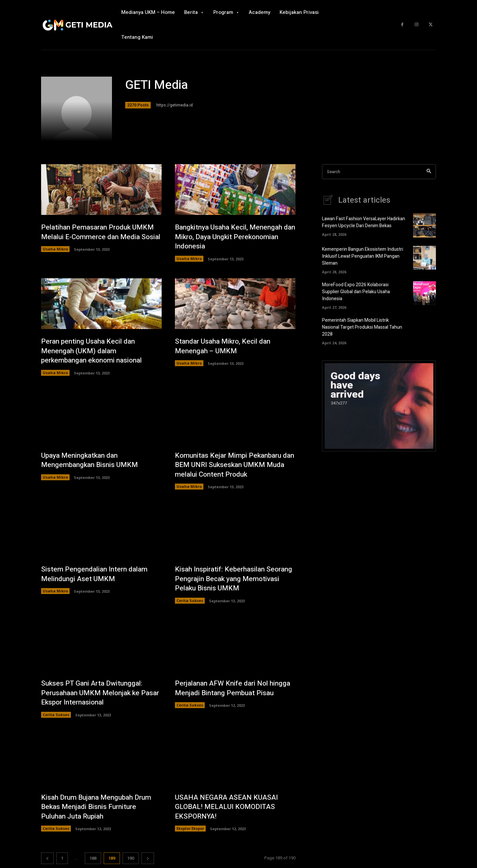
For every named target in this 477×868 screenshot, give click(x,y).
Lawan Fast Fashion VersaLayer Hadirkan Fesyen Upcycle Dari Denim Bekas (364, 222)
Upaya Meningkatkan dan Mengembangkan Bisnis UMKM (92, 461)
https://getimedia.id (175, 105)
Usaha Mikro (55, 259)
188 (93, 860)
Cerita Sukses (190, 602)
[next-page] (148, 860)
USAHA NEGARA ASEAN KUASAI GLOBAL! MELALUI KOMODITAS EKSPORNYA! (229, 808)
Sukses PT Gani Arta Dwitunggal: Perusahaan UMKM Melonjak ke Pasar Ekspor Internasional (94, 694)
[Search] (429, 172)
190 (131, 860)
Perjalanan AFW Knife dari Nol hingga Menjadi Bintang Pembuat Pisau (228, 694)
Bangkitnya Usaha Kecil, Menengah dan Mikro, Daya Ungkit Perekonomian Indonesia (232, 237)
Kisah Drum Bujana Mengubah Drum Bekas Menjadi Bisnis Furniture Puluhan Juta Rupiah (100, 808)
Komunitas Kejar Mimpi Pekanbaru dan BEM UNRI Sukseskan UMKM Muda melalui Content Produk (231, 466)
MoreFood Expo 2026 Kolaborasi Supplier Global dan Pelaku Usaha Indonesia (356, 292)
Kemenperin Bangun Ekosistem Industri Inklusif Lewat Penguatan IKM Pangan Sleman (363, 256)
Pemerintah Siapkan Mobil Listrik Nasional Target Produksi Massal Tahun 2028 (362, 327)
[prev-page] (47, 860)
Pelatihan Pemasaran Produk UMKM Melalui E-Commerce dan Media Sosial (100, 237)
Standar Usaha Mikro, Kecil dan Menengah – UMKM (225, 346)
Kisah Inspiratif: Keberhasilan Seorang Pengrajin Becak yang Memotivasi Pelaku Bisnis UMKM (229, 580)
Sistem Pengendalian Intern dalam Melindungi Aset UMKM (97, 575)
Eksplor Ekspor (190, 830)
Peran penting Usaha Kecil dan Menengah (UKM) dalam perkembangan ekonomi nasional (95, 351)
